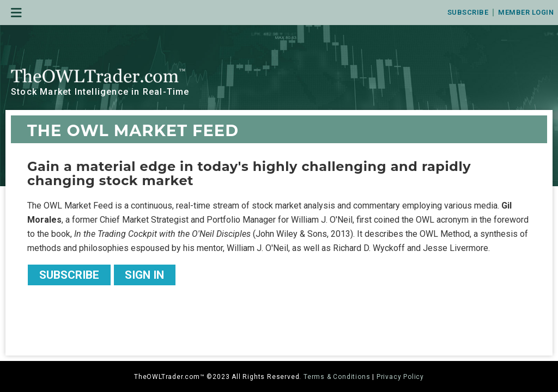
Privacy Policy (400, 377)
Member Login (526, 12)
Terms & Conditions (337, 377)
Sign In (144, 275)
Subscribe (468, 12)
